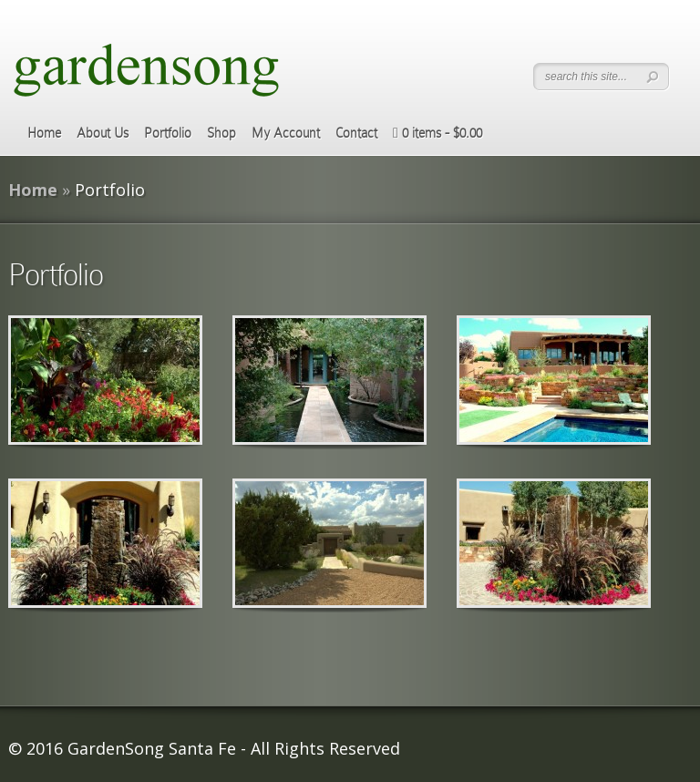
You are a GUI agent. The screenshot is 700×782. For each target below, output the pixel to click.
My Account (286, 133)
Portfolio (168, 133)
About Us (103, 133)
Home (44, 133)
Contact (356, 133)
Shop (221, 133)
